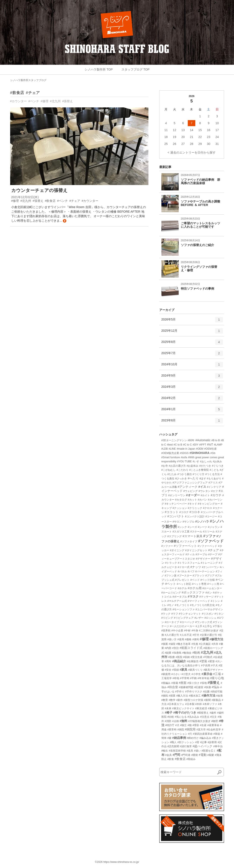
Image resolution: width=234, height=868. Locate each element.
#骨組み (191, 759)
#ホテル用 (195, 588)
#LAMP (218, 445)
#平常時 (185, 678)
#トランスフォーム (189, 563)
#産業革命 (213, 725)
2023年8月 (192, 422)
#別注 (176, 648)
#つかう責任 (185, 474)
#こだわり (182, 470)
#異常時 (172, 730)
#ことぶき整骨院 (199, 470)
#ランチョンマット (190, 614)
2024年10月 (192, 366)
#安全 (168, 670)
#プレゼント (182, 580)
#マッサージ (207, 597)
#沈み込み (193, 717)
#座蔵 (175, 683)
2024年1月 (192, 411)
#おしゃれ (206, 461)
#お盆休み (193, 466)
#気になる (181, 717)
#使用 (181, 639)
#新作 (180, 700)
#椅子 (169, 713)
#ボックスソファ (193, 592)
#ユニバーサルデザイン (209, 609)
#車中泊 (218, 746)
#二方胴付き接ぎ (209, 631)
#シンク (182, 527)
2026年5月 (192, 321)
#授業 (172, 696)
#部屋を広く (209, 751)
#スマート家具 (193, 536)
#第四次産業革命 (203, 734)
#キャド (192, 504)
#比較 (171, 717)
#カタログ (181, 500)
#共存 (215, 644)
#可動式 (208, 657)
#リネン (219, 614)
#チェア (33, 93)
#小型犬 (186, 674)
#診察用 (212, 742)
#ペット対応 (184, 584)
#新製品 (216, 700)
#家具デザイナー (213, 670)
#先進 (195, 644)
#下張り (218, 626)
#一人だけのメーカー (182, 626)
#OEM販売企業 (170, 453)
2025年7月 (192, 355)
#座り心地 (217, 678)
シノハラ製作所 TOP (99, 69)
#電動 (203, 755)
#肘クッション (186, 742)
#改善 (220, 696)
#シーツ (203, 527)
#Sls (213, 453)
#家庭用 (166, 674)
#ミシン (216, 601)
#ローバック (187, 622)
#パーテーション (205, 571)
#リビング (167, 618)
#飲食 (171, 759)
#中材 (187, 631)
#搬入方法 (182, 696)
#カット (192, 500)
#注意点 (205, 717)
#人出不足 (186, 635)
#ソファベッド (211, 541)
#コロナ (184, 512)
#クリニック (195, 508)
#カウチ (216, 495)
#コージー (211, 516)
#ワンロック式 (204, 622)
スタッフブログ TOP (135, 69)
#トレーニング (209, 563)
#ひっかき (181, 479)
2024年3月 (192, 388)
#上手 (199, 626)
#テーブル (201, 554)
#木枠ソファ (210, 704)
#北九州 (55, 101)
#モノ (171, 605)
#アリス (213, 483)
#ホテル (182, 588)
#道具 (190, 751)
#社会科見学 (214, 730)
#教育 (165, 700)
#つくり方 (199, 474)
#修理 (45, 101)
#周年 (168, 661)
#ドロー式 (184, 567)
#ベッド (195, 580)
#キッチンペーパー (176, 504)
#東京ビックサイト (183, 708)
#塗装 (203, 661)
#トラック (171, 563)
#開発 (195, 755)
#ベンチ (34, 101)
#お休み (217, 461)
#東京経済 (201, 708)
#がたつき (205, 466)
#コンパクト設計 (195, 516)
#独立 (184, 725)
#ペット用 (213, 584)
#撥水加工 (195, 696)
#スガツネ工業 (181, 532)
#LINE (172, 449)
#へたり (193, 478)
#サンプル (189, 522)
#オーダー (193, 495)
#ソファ (209, 536)
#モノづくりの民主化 (203, 605)
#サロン (177, 522)
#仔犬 (196, 635)
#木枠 (199, 704)
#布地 (176, 678)
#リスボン (208, 614)
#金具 (168, 755)
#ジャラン (214, 527)
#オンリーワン (177, 495)
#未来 (168, 708)
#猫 (190, 725)
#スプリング (174, 536)
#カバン (203, 500)
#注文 (214, 717)
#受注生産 (197, 657)
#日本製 (190, 704)
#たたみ (172, 474)
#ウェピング (190, 491)
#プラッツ (199, 576)
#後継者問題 (186, 687)
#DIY (196, 445)
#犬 (177, 725)
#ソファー (167, 546)
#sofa (184, 457)
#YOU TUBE (185, 461)
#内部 (168, 648)
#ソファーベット (185, 546)
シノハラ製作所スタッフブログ (28, 80)
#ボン (209, 593)
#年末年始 (203, 678)
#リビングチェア (184, 618)
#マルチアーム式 (177, 601)
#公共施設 (205, 644)
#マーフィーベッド (199, 601)
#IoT (210, 444)
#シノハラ (202, 521)
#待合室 (173, 687)
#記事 (203, 742)
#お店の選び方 (177, 466)
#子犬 (214, 666)
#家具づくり (195, 670)
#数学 (172, 700)
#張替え (68, 101)
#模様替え (203, 713)
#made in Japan (186, 449)
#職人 (173, 742)
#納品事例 (179, 738)
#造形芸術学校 (177, 751)
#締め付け (193, 738)
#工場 (217, 674)
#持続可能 (216, 692)
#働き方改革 (184, 644)
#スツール (209, 532)
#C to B (178, 445)
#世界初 (166, 631)
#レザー (199, 618)
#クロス (208, 508)
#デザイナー (203, 559)
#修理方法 (216, 639)
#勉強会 (187, 653)
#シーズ (192, 527)
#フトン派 (171, 576)
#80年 (191, 440)
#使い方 (172, 639)
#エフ (215, 491)
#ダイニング (177, 550)
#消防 (168, 721)
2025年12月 (192, 332)
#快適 (208, 687)
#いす (196, 461)
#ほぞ (203, 479)
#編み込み (205, 738)
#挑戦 (165, 696)
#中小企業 (177, 631)
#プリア (210, 576)
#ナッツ (196, 567)
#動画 (196, 653)
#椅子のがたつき (185, 713)
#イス (202, 487)
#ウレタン (205, 491)
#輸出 (165, 751)
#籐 (169, 738)
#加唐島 (177, 653)
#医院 (179, 657)
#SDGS (184, 453)
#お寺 (165, 466)
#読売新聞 (173, 746)
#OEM (200, 449)
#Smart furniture (171, 457)
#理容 (196, 725)
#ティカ (190, 554)
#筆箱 (217, 734)
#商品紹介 (179, 661)
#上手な (208, 626)
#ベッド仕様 (208, 580)
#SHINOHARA (200, 453)
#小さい (176, 674)
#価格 (188, 639)
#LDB (165, 449)
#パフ (191, 571)
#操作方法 (209, 695)
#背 (197, 742)
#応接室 (199, 687)
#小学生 (196, 674)
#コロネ (195, 512)
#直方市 (201, 730)
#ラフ (175, 614)
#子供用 (206, 666)
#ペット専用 (199, 584)
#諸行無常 (186, 746)
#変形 (211, 661)
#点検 (176, 721)
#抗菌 (206, 692)
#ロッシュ (210, 618)
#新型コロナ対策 (193, 700)
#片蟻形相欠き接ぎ (199, 721)
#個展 (165, 644)
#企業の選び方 (209, 635)
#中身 (195, 631)
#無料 (184, 721)
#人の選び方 (172, 635)
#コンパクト (176, 516)
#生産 (203, 725)
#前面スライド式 (191, 648)
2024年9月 (192, 377)
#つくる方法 (213, 474)
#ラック (166, 614)
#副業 (168, 653)
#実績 (176, 670)
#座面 (183, 683)
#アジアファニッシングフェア (190, 483)
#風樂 (211, 755)
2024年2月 (192, 400)
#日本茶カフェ (176, 704)
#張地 (203, 683)
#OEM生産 (210, 449)
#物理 (215, 721)
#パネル (182, 571)
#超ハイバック (203, 746)
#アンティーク (188, 487)
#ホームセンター (212, 588)
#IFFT (203, 445)
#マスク (193, 596)
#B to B (216, 440)
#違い (197, 751)
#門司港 (186, 755)
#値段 (172, 644)
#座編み (166, 683)
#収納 (187, 657)
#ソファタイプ (189, 542)
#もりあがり (214, 479)
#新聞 (208, 700)
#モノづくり (182, 605)
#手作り (180, 692)
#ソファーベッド (208, 546)
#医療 (171, 657)
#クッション (180, 508)
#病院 (181, 730)
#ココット (172, 512)
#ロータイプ (172, 622)
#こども (214, 470)
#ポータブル (180, 597)
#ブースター (185, 576)
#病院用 (190, 729)
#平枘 (193, 678)
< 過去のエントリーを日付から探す (191, 152)
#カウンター (19, 101)
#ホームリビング (171, 593)
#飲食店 (17, 93)
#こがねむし (169, 470)
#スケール (196, 532)
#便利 (196, 639)
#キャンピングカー (209, 504)
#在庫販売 (193, 661)
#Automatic (203, 440)
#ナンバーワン (211, 567)
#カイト (205, 495)
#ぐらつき (218, 466)
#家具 (184, 670)
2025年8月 (192, 344)
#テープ (213, 554)
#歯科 (213, 713)
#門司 (177, 755)
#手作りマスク (194, 692)
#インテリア (214, 487)
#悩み (216, 687)
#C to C (187, 445)
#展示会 (207, 674)
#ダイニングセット (196, 550)
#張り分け (193, 683)
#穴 (190, 734)
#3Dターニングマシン (174, 440)
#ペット (170, 584)
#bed (170, 445)
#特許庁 (170, 725)
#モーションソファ (184, 609)
